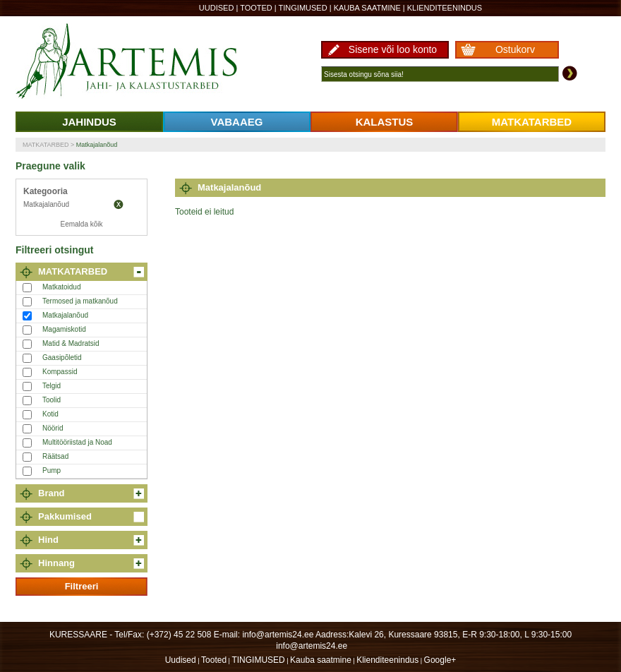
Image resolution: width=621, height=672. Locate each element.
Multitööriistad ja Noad (77, 442)
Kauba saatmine (367, 8)
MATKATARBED (532, 122)
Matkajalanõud (97, 145)
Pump (52, 470)
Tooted (256, 8)
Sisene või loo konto (393, 49)
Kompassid (60, 372)
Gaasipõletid (62, 358)
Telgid (52, 386)
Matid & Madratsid (71, 343)
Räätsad (55, 456)
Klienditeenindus (445, 8)
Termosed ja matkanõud (80, 301)
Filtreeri (82, 586)
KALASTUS (385, 122)
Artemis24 (143, 62)
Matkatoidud (61, 287)
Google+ (440, 660)
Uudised (217, 8)
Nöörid (53, 428)
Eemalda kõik (81, 224)
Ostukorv (515, 49)
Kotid (50, 414)
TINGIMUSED (303, 8)
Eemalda (119, 205)
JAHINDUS (89, 122)
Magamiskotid (64, 329)
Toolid (52, 400)
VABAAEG (237, 122)
